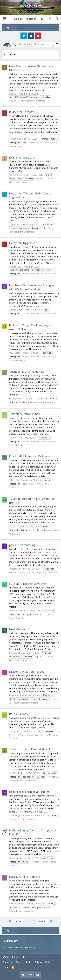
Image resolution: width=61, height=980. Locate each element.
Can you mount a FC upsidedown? (30, 749)
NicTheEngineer (17, 815)
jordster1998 (15, 569)
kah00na (13, 858)
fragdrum (14, 695)
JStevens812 (15, 267)
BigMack (13, 438)
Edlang (12, 398)
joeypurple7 (15, 175)
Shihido (13, 904)
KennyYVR (14, 731)
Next (42, 921)
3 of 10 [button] (31, 921)
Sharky (13, 94)
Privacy (39, 962)
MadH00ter (15, 353)
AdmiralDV (14, 480)
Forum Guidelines (18, 618)
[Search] (57, 19)
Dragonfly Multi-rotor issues (27, 672)
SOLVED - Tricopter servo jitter (28, 584)
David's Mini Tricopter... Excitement (30, 456)
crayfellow (14, 224)
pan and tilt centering (22, 545)
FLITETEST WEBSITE (13, 947)
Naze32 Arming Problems (25, 877)
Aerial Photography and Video (42, 572)
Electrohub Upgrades (22, 243)
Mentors (32, 819)
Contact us (8, 962)
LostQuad (14, 773)
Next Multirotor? (19, 629)
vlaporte (13, 611)
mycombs (14, 526)
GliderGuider (16, 310)
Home (6, 967)
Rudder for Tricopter (22, 112)
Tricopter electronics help (25, 414)
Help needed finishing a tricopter (29, 792)
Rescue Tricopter (20, 714)
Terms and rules (24, 962)
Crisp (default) (11, 957)
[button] (4, 19)
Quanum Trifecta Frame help (27, 372)
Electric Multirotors (36, 101)
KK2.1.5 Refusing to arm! (24, 158)
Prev (19, 921)
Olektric (13, 653)
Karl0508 (13, 139)
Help (48, 962)
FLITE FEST (30, 947)
